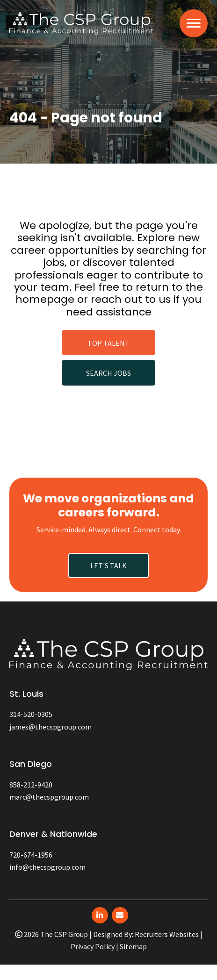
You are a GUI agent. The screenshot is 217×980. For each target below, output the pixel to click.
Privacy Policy (93, 946)
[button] (108, 343)
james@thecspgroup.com (51, 727)
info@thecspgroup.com (47, 867)
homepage (45, 299)
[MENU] (194, 23)
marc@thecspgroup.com (49, 797)
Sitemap (133, 946)
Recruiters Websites (167, 934)
